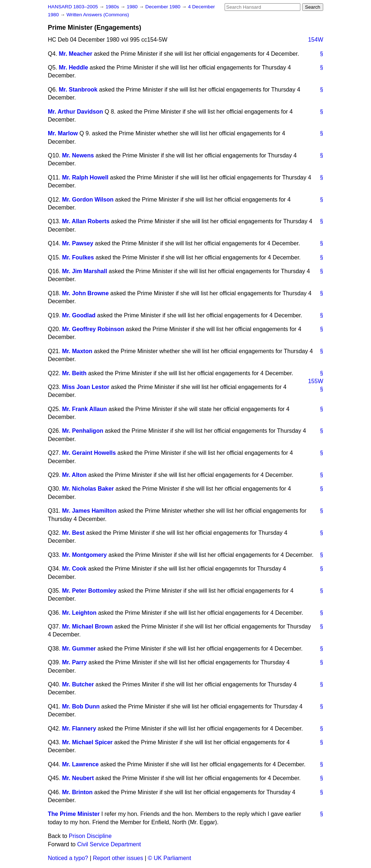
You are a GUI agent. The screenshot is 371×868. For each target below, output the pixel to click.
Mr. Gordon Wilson (88, 200)
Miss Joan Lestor (86, 387)
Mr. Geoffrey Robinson (93, 329)
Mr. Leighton (79, 613)
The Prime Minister (74, 814)
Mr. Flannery (79, 729)
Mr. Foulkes (78, 257)
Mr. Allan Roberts (86, 221)
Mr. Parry (74, 662)
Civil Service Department (109, 844)
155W (316, 381)
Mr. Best (73, 533)
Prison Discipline (90, 836)
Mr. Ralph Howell (85, 177)
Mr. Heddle (73, 67)
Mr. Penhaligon (83, 431)
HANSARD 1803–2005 (73, 7)
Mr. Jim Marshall (85, 271)
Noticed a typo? (68, 858)
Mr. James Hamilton (89, 511)
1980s (113, 7)
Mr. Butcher (78, 684)
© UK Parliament (169, 858)
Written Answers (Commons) (98, 15)
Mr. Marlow (63, 133)
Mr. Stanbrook (78, 90)
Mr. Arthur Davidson (75, 112)
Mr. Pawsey (78, 243)
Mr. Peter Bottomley (89, 591)
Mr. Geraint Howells (89, 453)
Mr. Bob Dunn (81, 706)
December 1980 (164, 7)
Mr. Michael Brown (87, 626)
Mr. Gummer (79, 649)
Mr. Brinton (77, 792)
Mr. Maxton (77, 351)
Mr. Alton (74, 475)
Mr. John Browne (85, 293)
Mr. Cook (74, 569)
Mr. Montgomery (84, 555)
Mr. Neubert (78, 778)
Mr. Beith (74, 373)
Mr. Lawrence (80, 764)
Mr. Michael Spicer (87, 742)
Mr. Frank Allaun (84, 409)
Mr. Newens (78, 155)
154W (316, 40)
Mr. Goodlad (79, 315)
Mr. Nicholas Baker (88, 489)
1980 (133, 7)
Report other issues (118, 858)
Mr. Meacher (75, 54)
